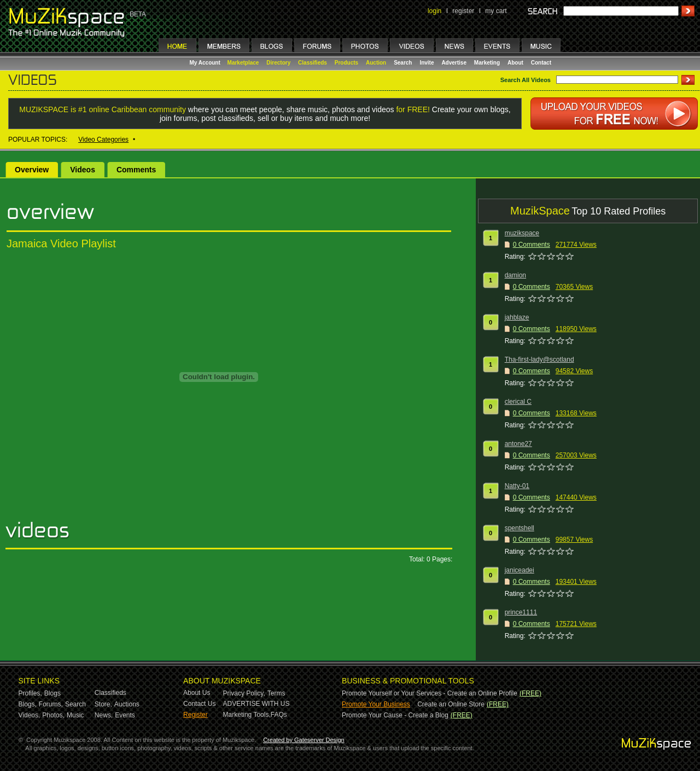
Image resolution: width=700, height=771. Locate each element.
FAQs (279, 715)
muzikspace (522, 233)
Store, (103, 704)
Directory (278, 63)
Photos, (53, 715)
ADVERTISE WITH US (256, 704)
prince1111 (521, 612)
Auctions (127, 704)
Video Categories (103, 140)
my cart (496, 11)
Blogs (52, 693)
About (515, 63)
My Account (206, 63)
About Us (197, 693)
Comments (136, 170)
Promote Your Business (376, 704)
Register (196, 715)
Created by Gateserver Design (304, 740)
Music (75, 715)
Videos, (30, 715)
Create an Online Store (451, 704)
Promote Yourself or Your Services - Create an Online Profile (430, 693)
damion (515, 275)
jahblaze (517, 317)
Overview (32, 170)
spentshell (520, 528)
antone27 (518, 444)
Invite (427, 63)
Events (125, 715)
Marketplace (243, 63)
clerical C (518, 402)
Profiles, (30, 693)
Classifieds (313, 63)
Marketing (487, 63)
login (434, 11)
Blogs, (28, 704)
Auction (376, 63)
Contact (541, 63)
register (463, 11)
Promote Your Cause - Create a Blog (395, 715)
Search (403, 63)
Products (346, 63)
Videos (83, 170)
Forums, (51, 704)
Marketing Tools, (247, 715)
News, (104, 715)
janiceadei (520, 570)
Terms (276, 693)
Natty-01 (517, 486)
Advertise (454, 63)
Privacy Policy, (244, 693)
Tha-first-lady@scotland (539, 360)
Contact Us (199, 704)
